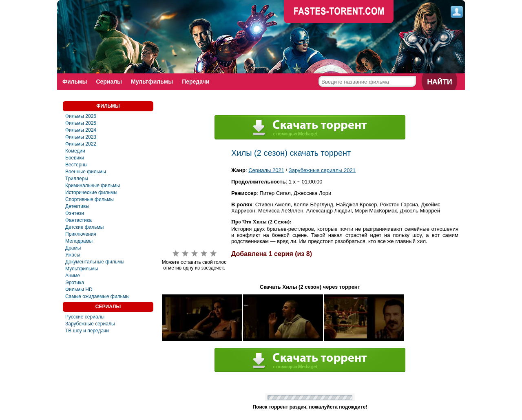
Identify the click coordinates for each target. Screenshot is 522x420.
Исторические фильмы (91, 192)
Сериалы (109, 82)
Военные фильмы (86, 172)
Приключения (81, 234)
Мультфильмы (152, 82)
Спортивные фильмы (90, 199)
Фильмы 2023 (81, 137)
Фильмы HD (79, 290)
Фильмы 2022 (81, 144)
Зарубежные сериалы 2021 (322, 170)
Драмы (73, 248)
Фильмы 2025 (81, 123)
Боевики (75, 158)
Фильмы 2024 (81, 130)
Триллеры (77, 179)
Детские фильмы (84, 227)
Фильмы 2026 (81, 116)
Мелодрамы (79, 241)
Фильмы (75, 82)
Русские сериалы (85, 317)
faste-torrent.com (339, 12)
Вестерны (76, 165)
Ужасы (73, 255)
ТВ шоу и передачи (87, 331)
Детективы (77, 206)
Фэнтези (75, 213)
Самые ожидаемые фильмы (97, 296)
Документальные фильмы (95, 262)
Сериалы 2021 (266, 170)
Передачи (196, 82)
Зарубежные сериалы (90, 324)
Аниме (73, 276)
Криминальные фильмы (93, 186)
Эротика (75, 283)
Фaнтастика (79, 220)
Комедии (75, 151)
